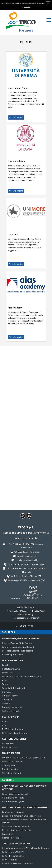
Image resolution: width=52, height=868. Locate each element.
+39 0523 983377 (22, 552)
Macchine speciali (12, 660)
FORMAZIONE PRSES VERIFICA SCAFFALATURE (24, 758)
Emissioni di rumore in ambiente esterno (21, 816)
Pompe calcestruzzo (12, 707)
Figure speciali (11, 753)
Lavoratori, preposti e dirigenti (22, 638)
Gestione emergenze (14, 739)
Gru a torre (7, 700)
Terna (5, 684)
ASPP (5, 721)
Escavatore (7, 673)
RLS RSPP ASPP (10, 717)
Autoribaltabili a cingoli (13, 688)
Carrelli (6, 665)
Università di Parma (18, 88)
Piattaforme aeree (11, 669)
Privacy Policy (39, 611)
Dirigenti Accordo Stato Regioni (17, 643)
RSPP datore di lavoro (12, 729)
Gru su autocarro (10, 696)
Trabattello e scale (11, 711)
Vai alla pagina (16, 117)
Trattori (6, 703)
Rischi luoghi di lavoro (12, 655)
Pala (4, 680)
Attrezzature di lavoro (13, 761)
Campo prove (8, 765)
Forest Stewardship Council (15, 794)
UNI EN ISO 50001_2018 (13, 802)
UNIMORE (13, 234)
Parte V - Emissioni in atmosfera (17, 863)
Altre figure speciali (11, 773)
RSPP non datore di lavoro (14, 733)
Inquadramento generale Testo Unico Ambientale (26, 848)
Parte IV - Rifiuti (10, 860)
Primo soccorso (9, 747)
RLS (4, 725)
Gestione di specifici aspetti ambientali (26, 807)
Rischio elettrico (10, 769)
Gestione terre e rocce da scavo (17, 830)
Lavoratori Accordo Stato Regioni (18, 647)
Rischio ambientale (11, 838)
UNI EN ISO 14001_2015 (13, 798)
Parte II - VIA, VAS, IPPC (13, 852)
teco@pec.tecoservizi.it (27, 560)
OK (48, 3)
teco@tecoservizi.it (27, 556)
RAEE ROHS (8, 834)
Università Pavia (16, 161)
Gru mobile (7, 692)
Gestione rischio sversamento (16, 826)
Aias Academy (15, 308)
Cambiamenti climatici (13, 812)
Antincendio (8, 743)
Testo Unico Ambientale (16, 844)
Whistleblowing (26, 614)
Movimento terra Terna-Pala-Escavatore (21, 676)
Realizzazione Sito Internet (26, 618)
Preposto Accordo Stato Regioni (17, 651)
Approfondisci (26, 7)
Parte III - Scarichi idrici (13, 856)
